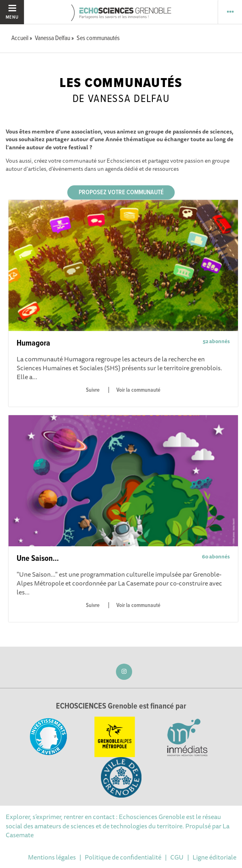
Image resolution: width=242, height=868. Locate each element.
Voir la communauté (138, 390)
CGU (177, 857)
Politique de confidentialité (123, 857)
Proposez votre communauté (121, 192)
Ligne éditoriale (214, 857)
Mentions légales (52, 857)
